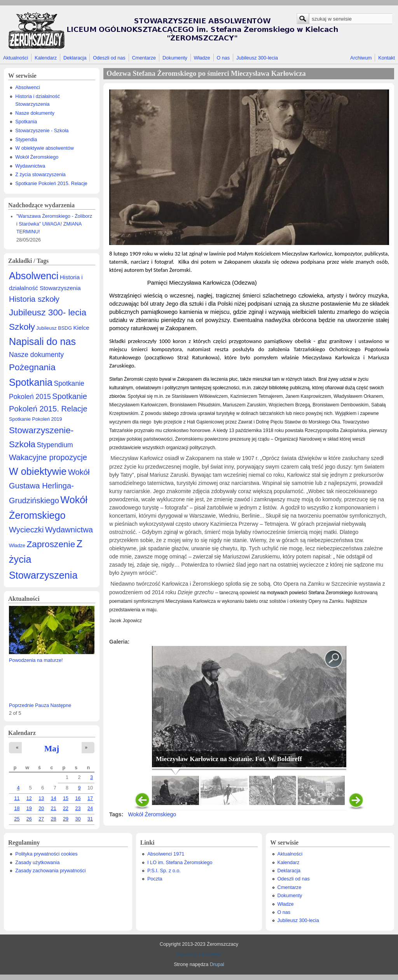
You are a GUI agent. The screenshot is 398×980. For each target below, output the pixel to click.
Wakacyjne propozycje (48, 457)
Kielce (81, 328)
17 (90, 798)
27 (41, 819)
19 (29, 808)
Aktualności (16, 58)
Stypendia (26, 140)
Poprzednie (21, 705)
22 (66, 808)
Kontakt (387, 58)
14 (54, 798)
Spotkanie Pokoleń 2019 (36, 419)
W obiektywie (38, 471)
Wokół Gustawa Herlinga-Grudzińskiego (49, 486)
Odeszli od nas (109, 58)
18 (17, 808)
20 (41, 808)
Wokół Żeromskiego (37, 157)
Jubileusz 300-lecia (257, 58)
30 (78, 819)
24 (90, 808)
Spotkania (26, 122)
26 (29, 819)
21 (54, 808)
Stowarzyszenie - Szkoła (42, 131)
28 (54, 819)
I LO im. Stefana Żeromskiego (180, 863)
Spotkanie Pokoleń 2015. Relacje (51, 184)
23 (78, 808)
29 (66, 819)
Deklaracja (75, 58)
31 (90, 819)
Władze (202, 58)
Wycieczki (26, 530)
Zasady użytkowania (37, 863)
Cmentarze (144, 58)
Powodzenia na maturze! (36, 660)
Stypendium (55, 445)
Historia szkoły (34, 299)
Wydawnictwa (30, 166)
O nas (223, 58)
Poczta (155, 879)
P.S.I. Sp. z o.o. (164, 871)
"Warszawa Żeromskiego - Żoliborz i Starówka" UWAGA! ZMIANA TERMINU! (54, 224)
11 (17, 798)
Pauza (42, 705)
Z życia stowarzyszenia (40, 175)
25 (17, 819)
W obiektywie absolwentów (45, 148)
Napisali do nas (42, 341)
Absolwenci (28, 87)
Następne (61, 705)
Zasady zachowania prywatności (50, 871)
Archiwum (361, 58)
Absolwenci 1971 (166, 854)
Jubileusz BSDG (54, 328)
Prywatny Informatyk (199, 954)
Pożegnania (32, 367)
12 (29, 798)
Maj (52, 749)
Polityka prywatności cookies (46, 854)
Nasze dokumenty (35, 113)
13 (41, 798)
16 (78, 798)
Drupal (217, 964)
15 (66, 798)
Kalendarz (46, 58)
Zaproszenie (51, 544)
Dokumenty (175, 58)
